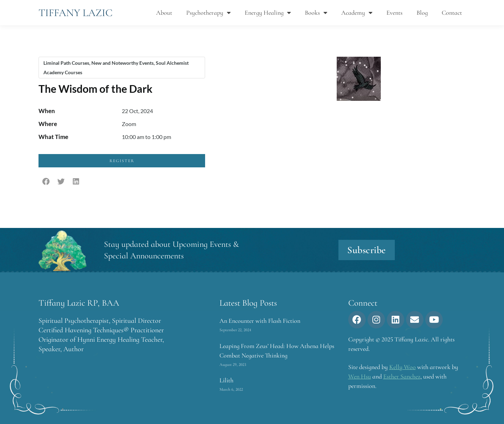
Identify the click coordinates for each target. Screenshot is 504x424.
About (164, 13)
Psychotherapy (208, 13)
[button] (46, 182)
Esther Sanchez (402, 376)
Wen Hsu (360, 376)
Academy (357, 13)
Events (394, 13)
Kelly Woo (402, 367)
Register (122, 161)
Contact (452, 13)
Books (316, 13)
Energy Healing (268, 13)
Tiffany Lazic (76, 13)
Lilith (226, 380)
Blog (422, 13)
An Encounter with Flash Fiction (260, 321)
